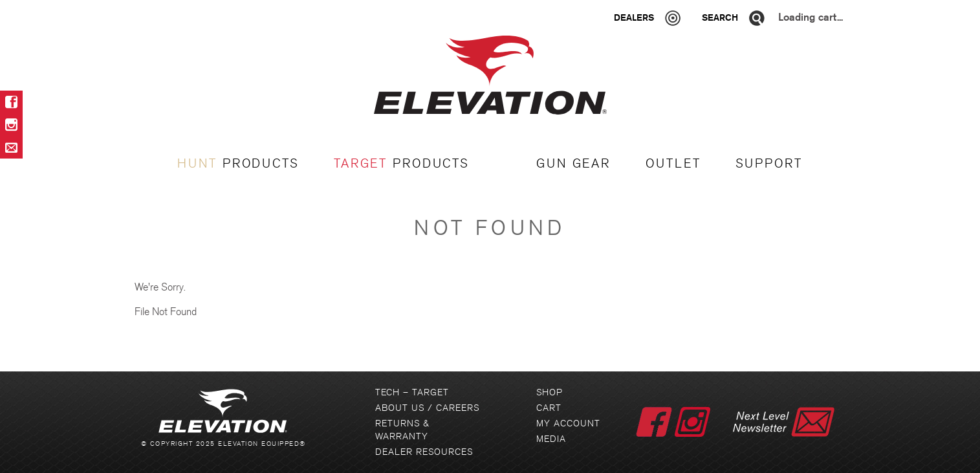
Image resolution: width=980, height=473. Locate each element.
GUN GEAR (573, 164)
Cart (549, 408)
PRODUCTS (238, 164)
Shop (550, 392)
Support (769, 164)
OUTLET (673, 164)
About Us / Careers (427, 408)
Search (720, 17)
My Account (568, 423)
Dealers (634, 17)
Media (551, 439)
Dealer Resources (424, 452)
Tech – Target (412, 392)
